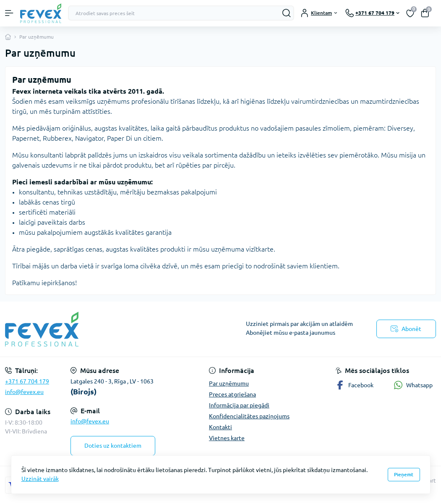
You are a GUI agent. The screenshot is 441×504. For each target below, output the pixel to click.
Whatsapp (413, 385)
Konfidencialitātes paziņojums (249, 416)
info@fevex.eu (24, 392)
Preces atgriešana (232, 394)
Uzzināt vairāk (40, 479)
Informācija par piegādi (239, 405)
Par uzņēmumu (229, 383)
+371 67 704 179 (27, 381)
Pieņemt (404, 474)
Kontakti (220, 427)
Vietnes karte (227, 438)
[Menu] (9, 13)
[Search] (287, 13)
